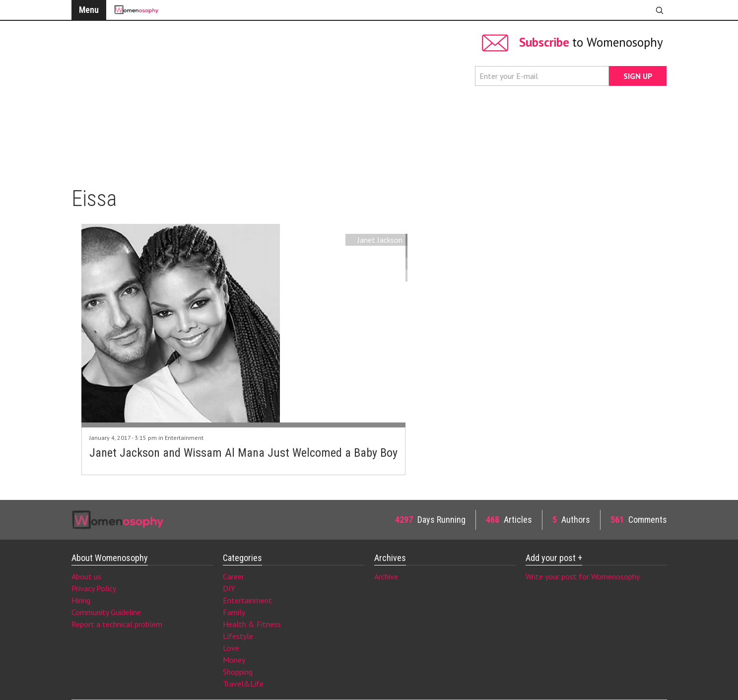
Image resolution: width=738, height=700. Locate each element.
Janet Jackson (380, 240)
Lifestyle (238, 636)
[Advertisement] (268, 99)
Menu (89, 10)
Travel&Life (243, 684)
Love (231, 648)
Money (234, 660)
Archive (386, 576)
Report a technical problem (117, 624)
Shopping (238, 672)
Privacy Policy (94, 588)
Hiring (81, 600)
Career (234, 576)
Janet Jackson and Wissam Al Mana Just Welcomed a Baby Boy (243, 453)
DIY (229, 588)
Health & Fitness (252, 624)
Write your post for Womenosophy (583, 576)
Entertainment (184, 438)
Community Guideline (106, 612)
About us (86, 576)
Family (234, 612)
